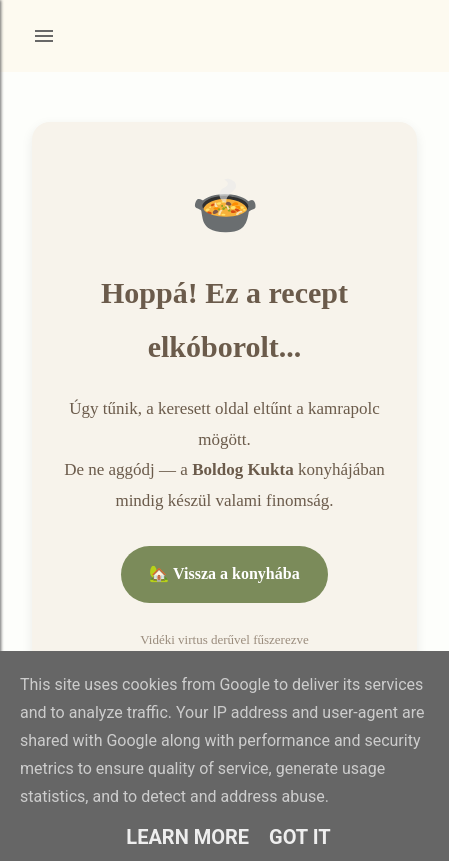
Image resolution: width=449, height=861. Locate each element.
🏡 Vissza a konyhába (224, 573)
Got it (300, 837)
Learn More (187, 837)
